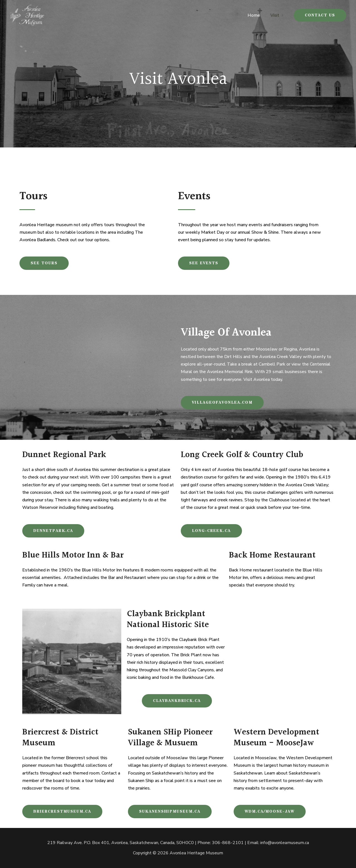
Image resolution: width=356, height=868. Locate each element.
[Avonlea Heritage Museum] (27, 15)
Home (256, 15)
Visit (275, 15)
